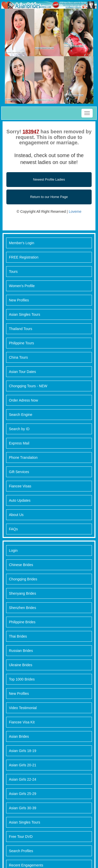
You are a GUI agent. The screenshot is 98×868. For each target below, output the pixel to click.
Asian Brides (19, 736)
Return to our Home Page (49, 197)
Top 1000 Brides (22, 679)
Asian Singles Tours (25, 314)
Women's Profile (22, 286)
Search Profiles (21, 851)
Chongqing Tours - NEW (28, 386)
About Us (16, 515)
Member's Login (22, 243)
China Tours (18, 357)
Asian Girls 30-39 (23, 808)
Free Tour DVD (21, 837)
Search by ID (19, 429)
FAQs (13, 529)
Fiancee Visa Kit (22, 722)
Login (13, 550)
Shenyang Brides (23, 593)
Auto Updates (20, 500)
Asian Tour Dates (22, 372)
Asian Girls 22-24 (23, 779)
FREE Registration (24, 257)
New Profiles (19, 300)
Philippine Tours (22, 343)
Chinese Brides (21, 565)
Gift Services (19, 472)
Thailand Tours (21, 329)
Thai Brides (18, 636)
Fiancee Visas (20, 486)
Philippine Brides (22, 622)
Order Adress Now (23, 400)
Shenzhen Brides (23, 608)
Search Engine (21, 415)
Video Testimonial (23, 708)
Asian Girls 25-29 (23, 794)
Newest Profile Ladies (49, 179)
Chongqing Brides (23, 579)
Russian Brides (21, 651)
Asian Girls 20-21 (23, 765)
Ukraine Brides (21, 665)
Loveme (75, 212)
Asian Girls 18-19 (23, 751)
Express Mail (19, 443)
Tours (13, 272)
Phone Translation (23, 458)
